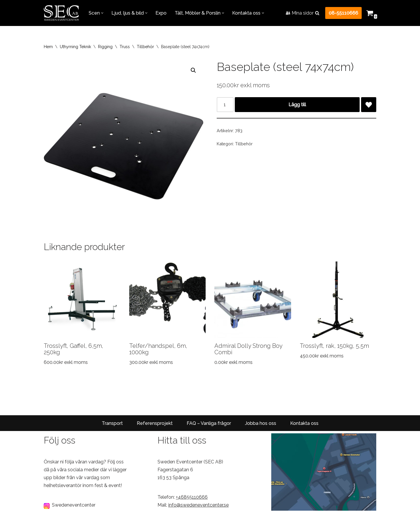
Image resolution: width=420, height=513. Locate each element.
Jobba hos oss (261, 423)
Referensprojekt (155, 423)
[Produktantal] (225, 105)
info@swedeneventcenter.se (198, 505)
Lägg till (297, 105)
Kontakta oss (304, 423)
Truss (125, 47)
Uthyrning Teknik (75, 47)
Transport (112, 423)
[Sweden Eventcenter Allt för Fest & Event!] (61, 13)
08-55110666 (343, 13)
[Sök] (317, 13)
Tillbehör (145, 47)
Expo (161, 13)
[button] (102, 13)
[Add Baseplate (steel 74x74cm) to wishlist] (369, 105)
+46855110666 (192, 497)
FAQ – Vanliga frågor (209, 423)
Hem (48, 47)
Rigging (105, 47)
